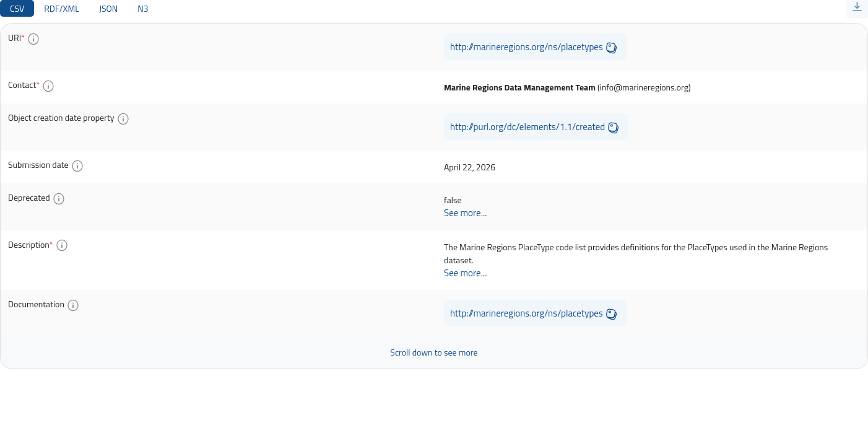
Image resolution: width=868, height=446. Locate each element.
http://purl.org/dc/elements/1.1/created (527, 127)
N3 (143, 8)
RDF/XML (62, 8)
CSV (17, 8)
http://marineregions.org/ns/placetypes (527, 47)
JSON (108, 8)
